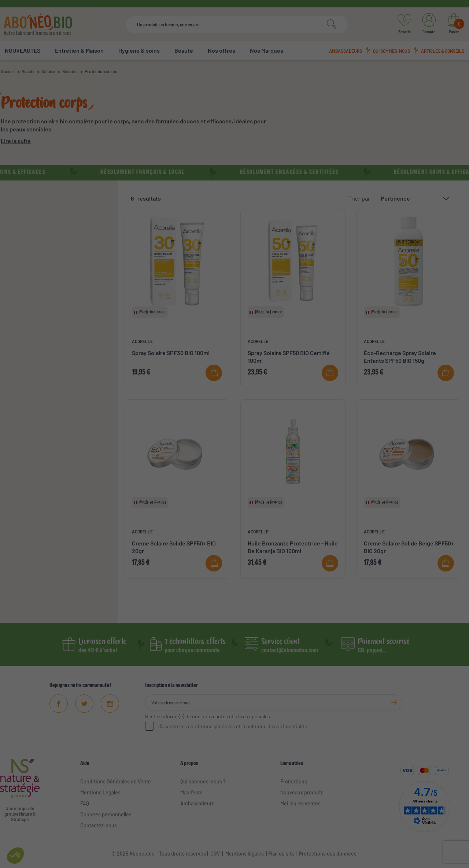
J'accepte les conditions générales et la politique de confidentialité (233, 726)
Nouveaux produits (302, 792)
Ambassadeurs (346, 51)
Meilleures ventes (300, 803)
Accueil (8, 71)
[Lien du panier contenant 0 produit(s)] (454, 25)
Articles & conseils (443, 51)
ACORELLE (142, 341)
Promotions (294, 781)
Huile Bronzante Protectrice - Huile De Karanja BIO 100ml (293, 547)
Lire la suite (16, 141)
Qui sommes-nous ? (203, 781)
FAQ (85, 803)
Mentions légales (245, 854)
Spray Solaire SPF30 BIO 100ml (171, 353)
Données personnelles (106, 814)
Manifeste (191, 792)
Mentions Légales (100, 792)
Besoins (70, 71)
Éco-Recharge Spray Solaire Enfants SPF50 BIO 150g (400, 357)
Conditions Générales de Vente (116, 781)
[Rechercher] (237, 25)
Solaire (48, 71)
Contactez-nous (99, 825)
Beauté (28, 71)
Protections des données (328, 854)
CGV (215, 854)
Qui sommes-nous (392, 51)
